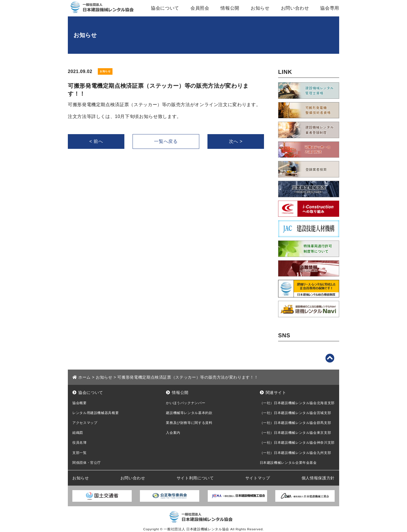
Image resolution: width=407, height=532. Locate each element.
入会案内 (173, 433)
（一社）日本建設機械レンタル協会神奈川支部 (297, 443)
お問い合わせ (295, 8)
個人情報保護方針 (318, 478)
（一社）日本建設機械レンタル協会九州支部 (295, 453)
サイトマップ (258, 478)
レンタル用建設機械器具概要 (96, 413)
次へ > (236, 141)
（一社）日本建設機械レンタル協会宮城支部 (295, 413)
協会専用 (330, 8)
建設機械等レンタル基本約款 (189, 413)
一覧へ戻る (166, 141)
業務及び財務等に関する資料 (189, 423)
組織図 (78, 433)
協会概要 (80, 403)
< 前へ (96, 141)
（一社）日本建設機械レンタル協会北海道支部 (297, 403)
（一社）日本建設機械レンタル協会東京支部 (295, 433)
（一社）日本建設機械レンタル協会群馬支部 (295, 423)
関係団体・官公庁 (87, 463)
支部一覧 (80, 453)
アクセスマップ (85, 423)
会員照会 (200, 8)
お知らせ (260, 8)
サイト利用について (195, 478)
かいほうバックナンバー (186, 403)
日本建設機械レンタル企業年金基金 (288, 463)
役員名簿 (80, 443)
